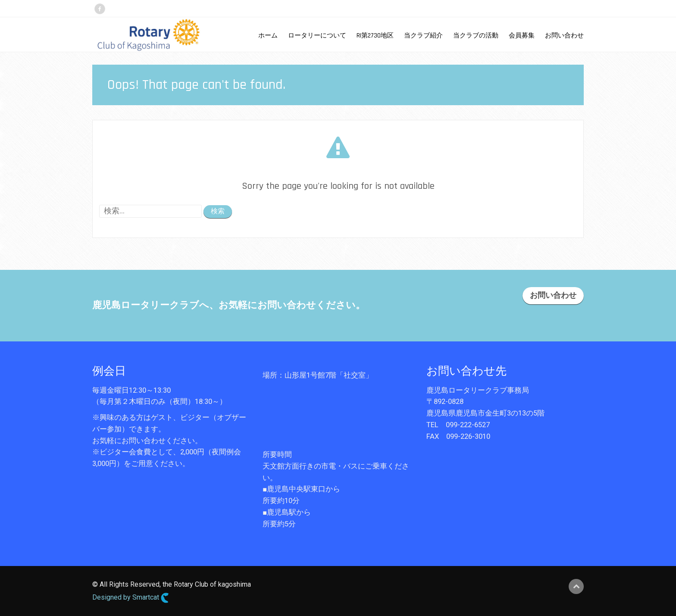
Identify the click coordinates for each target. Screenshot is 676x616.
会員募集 (522, 36)
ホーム (268, 36)
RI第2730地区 (375, 36)
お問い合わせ (564, 36)
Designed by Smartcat (131, 598)
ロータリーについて (317, 36)
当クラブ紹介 (423, 36)
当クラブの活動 (476, 36)
